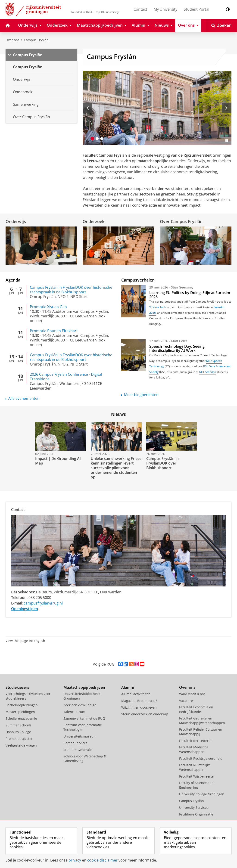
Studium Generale (78, 750)
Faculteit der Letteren (196, 741)
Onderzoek (94, 221)
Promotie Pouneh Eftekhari (54, 331)
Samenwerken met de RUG (84, 718)
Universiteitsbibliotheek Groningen (82, 696)
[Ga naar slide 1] (92, 139)
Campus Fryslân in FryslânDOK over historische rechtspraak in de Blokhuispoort (71, 290)
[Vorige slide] (87, 108)
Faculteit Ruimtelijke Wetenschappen (195, 767)
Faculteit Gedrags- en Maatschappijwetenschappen (202, 721)
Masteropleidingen (20, 712)
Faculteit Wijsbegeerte (196, 776)
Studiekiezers (17, 687)
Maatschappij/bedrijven (84, 687)
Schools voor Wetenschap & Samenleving (85, 758)
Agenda (13, 280)
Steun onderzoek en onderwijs (145, 714)
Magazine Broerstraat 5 (139, 701)
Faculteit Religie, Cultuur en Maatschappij (201, 732)
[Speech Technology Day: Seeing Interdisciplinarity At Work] (133, 355)
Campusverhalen (138, 280)
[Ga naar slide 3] (102, 139)
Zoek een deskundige (80, 705)
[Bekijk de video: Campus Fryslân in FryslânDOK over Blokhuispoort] (171, 436)
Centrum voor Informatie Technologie (83, 727)
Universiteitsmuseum (80, 736)
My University (165, 9)
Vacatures (187, 701)
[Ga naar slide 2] (97, 139)
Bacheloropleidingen (22, 705)
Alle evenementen (24, 398)
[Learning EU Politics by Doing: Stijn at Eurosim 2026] (133, 301)
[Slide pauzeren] (227, 140)
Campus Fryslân (36, 40)
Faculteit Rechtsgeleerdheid (201, 758)
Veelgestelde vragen (21, 745)
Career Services (75, 743)
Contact (140, 9)
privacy (75, 860)
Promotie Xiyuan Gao (48, 307)
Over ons (12, 40)
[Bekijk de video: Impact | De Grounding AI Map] (60, 436)
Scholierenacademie (21, 718)
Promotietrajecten (19, 739)
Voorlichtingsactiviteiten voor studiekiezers (28, 696)
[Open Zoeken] (221, 25)
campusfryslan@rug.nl (43, 603)
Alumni (128, 687)
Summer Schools (19, 725)
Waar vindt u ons (192, 694)
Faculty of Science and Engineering (196, 785)
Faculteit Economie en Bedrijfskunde (196, 709)
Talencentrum (74, 712)
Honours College (18, 732)
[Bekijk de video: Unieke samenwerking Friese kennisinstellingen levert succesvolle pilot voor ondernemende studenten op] (116, 436)
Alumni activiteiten (136, 694)
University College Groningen (202, 794)
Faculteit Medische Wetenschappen (194, 749)
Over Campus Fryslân (181, 221)
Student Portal (196, 9)
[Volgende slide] (227, 108)
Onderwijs (16, 221)
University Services (194, 808)
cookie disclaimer (102, 860)
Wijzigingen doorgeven (139, 707)
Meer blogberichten (141, 395)
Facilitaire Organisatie (196, 814)
